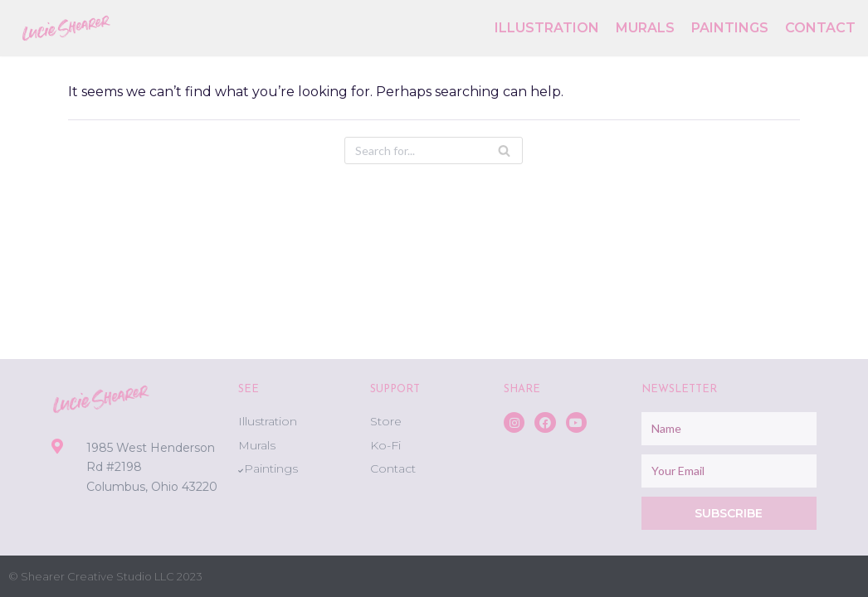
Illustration (547, 28)
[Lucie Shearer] (66, 28)
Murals (645, 28)
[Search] (434, 150)
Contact (820, 28)
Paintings (730, 28)
